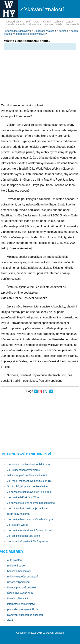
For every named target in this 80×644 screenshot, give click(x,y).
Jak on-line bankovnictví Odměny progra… (31, 519)
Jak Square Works (18, 525)
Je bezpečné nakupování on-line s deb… (30, 492)
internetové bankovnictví (30, 34)
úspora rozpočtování (19, 582)
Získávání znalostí (44, 31)
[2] (45, 391)
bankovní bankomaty (19, 571)
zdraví (70, 22)
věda (59, 24)
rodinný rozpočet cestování (22, 577)
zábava (59, 22)
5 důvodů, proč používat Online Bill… (28, 475)
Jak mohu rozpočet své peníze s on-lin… (30, 481)
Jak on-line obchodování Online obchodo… (32, 530)
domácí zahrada (16, 24)
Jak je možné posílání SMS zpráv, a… (29, 541)
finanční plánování (18, 598)
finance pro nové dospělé (21, 588)
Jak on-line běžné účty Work (23, 497)
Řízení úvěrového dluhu (21, 593)
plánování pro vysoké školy (23, 609)
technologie (72, 24)
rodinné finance (16, 566)
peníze (49, 24)
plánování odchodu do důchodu (25, 615)
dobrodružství (14, 22)
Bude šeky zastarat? (19, 514)
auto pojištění (15, 560)
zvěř (28, 22)
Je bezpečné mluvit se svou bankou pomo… (32, 503)
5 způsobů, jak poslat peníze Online (27, 486)
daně (10, 620)
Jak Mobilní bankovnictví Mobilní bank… (30, 464)
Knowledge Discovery (17, 31)
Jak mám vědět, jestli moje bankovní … (29, 508)
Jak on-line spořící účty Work (24, 536)
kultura (47, 22)
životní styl (35, 24)
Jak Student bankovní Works (23, 470)
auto (37, 22)
